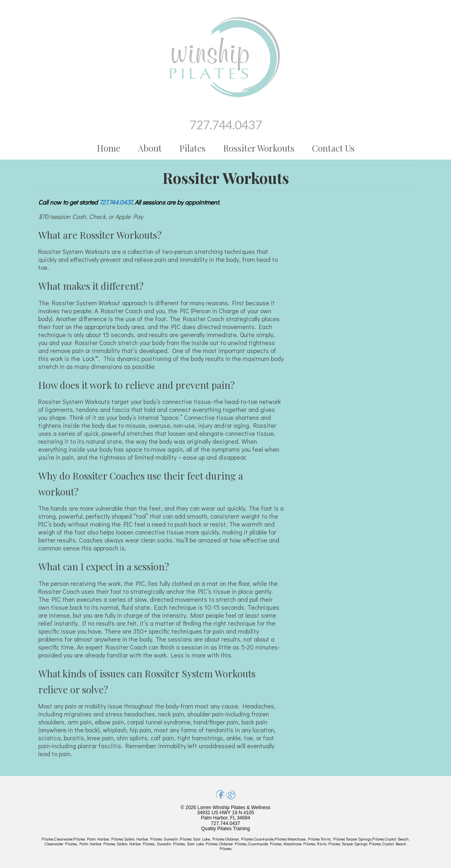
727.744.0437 (225, 125)
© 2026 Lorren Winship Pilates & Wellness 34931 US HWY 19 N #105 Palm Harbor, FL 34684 (225, 813)
